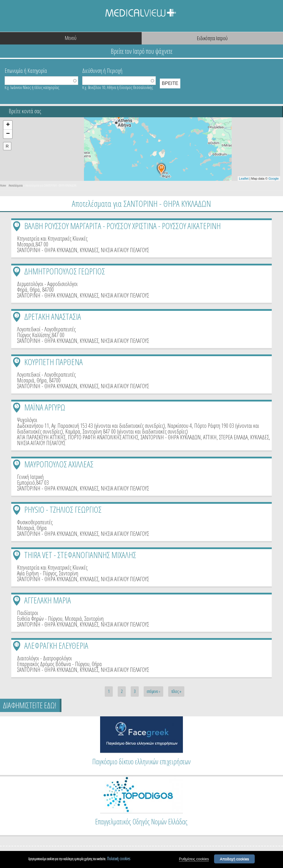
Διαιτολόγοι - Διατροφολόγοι (44, 658)
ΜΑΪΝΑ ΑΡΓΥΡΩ (45, 407)
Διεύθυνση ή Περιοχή (102, 70)
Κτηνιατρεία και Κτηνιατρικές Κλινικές (52, 238)
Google (274, 179)
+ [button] (8, 125)
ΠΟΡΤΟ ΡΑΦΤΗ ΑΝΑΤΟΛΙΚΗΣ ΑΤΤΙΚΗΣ (103, 437)
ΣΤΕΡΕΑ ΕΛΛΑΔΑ (233, 437)
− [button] (8, 134)
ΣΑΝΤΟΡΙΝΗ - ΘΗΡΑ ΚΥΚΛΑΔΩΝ (47, 250)
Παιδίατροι (28, 613)
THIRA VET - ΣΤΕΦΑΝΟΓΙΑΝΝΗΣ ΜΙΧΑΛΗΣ (80, 555)
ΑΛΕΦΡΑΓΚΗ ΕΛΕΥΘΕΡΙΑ (56, 645)
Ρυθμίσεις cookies (194, 859)
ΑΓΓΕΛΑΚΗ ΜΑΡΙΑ (48, 600)
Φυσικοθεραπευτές (35, 522)
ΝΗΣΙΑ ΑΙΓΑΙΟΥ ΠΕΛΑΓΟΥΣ (125, 250)
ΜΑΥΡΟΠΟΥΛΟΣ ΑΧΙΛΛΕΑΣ (59, 464)
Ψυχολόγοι (27, 420)
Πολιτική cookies (119, 859)
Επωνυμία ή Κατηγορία (26, 70)
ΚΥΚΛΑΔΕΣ (89, 250)
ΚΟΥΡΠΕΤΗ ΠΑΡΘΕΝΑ (54, 362)
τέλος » (176, 691)
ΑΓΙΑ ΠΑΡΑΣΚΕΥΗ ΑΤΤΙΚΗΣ (41, 437)
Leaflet (244, 179)
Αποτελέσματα (16, 185)
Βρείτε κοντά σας (25, 111)
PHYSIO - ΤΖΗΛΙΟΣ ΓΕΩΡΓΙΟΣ (63, 509)
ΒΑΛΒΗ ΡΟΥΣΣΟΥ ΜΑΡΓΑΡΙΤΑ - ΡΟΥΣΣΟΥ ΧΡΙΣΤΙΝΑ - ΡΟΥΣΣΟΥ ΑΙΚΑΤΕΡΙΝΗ (122, 226)
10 (17, 644)
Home (3, 185)
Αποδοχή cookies (234, 859)
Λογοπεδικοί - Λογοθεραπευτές (46, 329)
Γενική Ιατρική (30, 477)
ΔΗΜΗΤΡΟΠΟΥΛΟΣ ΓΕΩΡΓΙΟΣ (65, 271)
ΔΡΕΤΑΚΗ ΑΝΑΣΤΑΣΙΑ (53, 316)
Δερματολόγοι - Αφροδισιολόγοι (47, 284)
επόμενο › (153, 691)
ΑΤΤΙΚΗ (210, 437)
